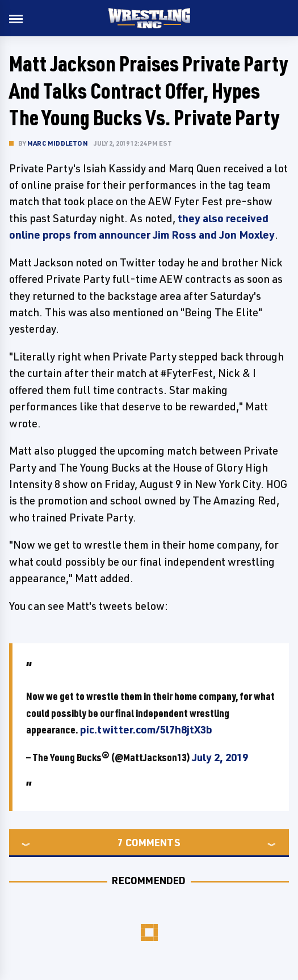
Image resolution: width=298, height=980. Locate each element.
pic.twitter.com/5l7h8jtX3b (146, 729)
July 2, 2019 (220, 757)
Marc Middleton (58, 143)
